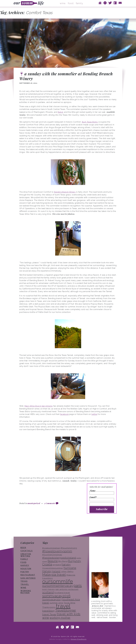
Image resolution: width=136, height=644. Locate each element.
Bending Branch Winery (65, 192)
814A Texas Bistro (90, 122)
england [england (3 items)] (57, 565)
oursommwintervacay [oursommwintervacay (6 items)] (58, 586)
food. (71, 3)
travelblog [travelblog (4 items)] (48, 611)
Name (102, 492)
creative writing (26, 555)
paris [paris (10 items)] (78, 585)
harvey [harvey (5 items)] (66, 564)
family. (80, 3)
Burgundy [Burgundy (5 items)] (75, 561)
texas (24, 581)
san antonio (28, 578)
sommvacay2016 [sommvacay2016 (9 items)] (56, 596)
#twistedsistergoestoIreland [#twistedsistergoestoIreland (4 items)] (59, 558)
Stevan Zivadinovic (79, 639)
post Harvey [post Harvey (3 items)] (49, 589)
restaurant (28, 575)
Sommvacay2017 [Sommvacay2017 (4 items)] (52, 599)
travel (25, 584)
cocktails (27, 551)
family (24, 559)
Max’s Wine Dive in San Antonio (39, 406)
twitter (94, 414)
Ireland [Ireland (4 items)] (56, 571)
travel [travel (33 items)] (63, 606)
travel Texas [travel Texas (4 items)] (49, 614)
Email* (102, 499)
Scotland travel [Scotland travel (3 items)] (62, 593)
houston (26, 569)
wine (23, 588)
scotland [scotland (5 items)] (48, 592)
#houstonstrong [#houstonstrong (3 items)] (69, 548)
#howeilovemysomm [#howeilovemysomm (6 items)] (57, 551)
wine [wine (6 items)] (46, 618)
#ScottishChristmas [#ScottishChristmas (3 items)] (52, 555)
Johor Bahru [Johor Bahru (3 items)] (67, 571)
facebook (64, 414)
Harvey (25, 565)
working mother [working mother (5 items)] (60, 618)
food (23, 562)
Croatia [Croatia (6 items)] (47, 564)
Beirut (61, 112)
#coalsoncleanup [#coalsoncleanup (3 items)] (51, 548)
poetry (25, 572)
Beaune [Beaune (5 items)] (53, 561)
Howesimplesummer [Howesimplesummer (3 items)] (53, 568)
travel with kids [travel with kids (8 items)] (69, 614)
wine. (63, 3)
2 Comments (50, 503)
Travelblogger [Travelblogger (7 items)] (66, 610)
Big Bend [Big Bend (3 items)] (63, 561)
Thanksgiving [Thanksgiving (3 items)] (49, 607)
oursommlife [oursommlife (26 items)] (58, 581)
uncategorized (34, 503)
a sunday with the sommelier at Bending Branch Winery (66, 76)
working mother (26, 592)
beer (23, 548)
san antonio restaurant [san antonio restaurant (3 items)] (67, 589)
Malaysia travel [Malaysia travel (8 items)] (54, 575)
